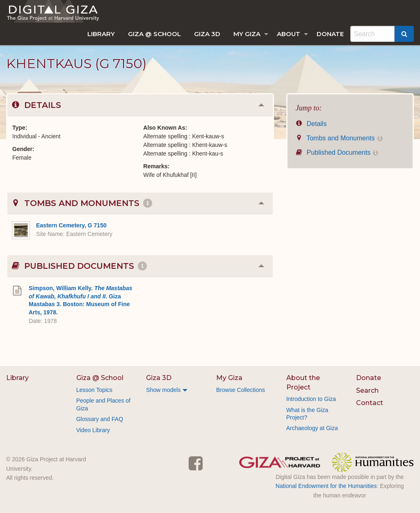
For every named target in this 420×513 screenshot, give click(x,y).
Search (367, 390)
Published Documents (337, 152)
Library (101, 34)
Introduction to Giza (311, 399)
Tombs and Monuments (339, 138)
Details (311, 124)
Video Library (93, 430)
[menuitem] (101, 34)
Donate (330, 34)
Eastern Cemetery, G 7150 (71, 225)
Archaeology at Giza (312, 428)
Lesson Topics (94, 390)
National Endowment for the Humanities (326, 486)
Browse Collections (241, 390)
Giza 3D (207, 34)
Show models (163, 390)
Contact (370, 403)
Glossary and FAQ (100, 419)
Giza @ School (154, 34)
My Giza (247, 34)
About (289, 34)
